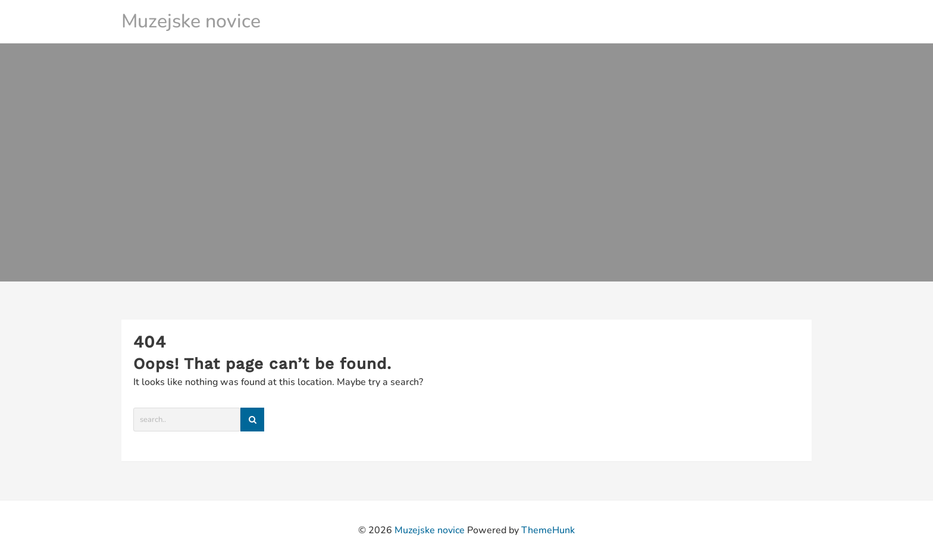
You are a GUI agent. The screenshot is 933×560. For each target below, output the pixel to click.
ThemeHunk (548, 530)
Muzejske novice (191, 21)
